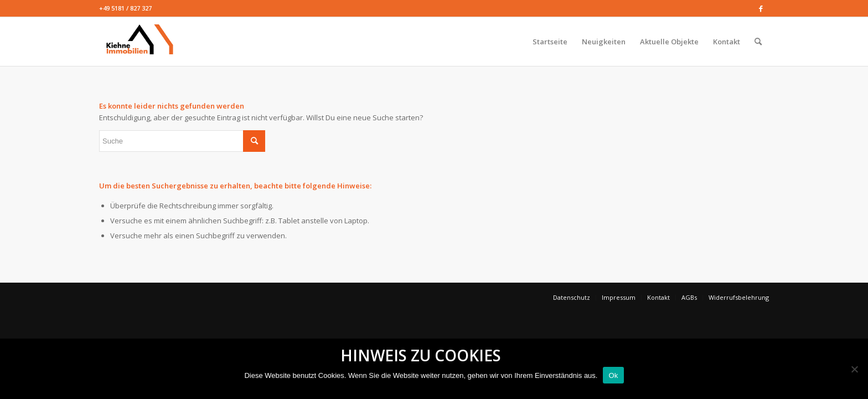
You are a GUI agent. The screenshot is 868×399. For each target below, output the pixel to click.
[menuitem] (550, 42)
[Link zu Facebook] (761, 8)
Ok (613, 375)
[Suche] (758, 42)
